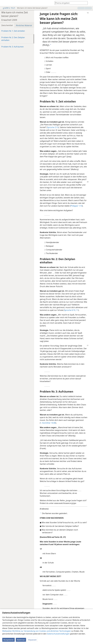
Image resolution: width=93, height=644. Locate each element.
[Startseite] (3, 3)
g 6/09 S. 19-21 (8, 8)
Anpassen (32, 640)
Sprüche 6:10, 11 (71, 310)
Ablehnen (21, 640)
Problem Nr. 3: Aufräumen (13, 47)
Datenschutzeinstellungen (58, 634)
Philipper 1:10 (76, 206)
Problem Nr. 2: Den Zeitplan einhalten (13, 39)
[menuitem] (3, 3)
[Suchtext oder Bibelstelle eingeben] (70, 3)
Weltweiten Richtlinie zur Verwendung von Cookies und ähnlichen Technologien (37, 631)
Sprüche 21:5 (53, 127)
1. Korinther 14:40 (48, 423)
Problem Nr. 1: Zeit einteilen (13, 31)
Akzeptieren (8, 640)
